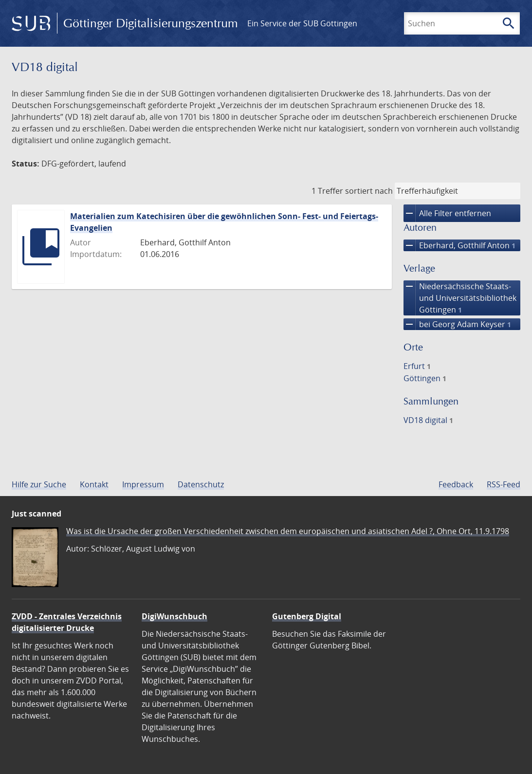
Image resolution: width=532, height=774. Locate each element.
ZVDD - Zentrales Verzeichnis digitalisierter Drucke (67, 622)
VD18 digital (428, 420)
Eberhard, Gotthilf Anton (459, 245)
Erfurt (417, 366)
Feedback (456, 484)
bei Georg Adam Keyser (457, 324)
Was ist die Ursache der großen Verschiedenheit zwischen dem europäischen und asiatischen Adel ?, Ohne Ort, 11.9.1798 (288, 531)
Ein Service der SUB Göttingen (302, 23)
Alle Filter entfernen (447, 213)
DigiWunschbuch (174, 616)
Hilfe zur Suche (39, 484)
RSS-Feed (504, 484)
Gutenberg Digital (307, 616)
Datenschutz (201, 484)
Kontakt (94, 484)
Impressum (143, 484)
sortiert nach (369, 191)
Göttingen (425, 378)
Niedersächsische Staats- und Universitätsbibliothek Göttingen (460, 298)
